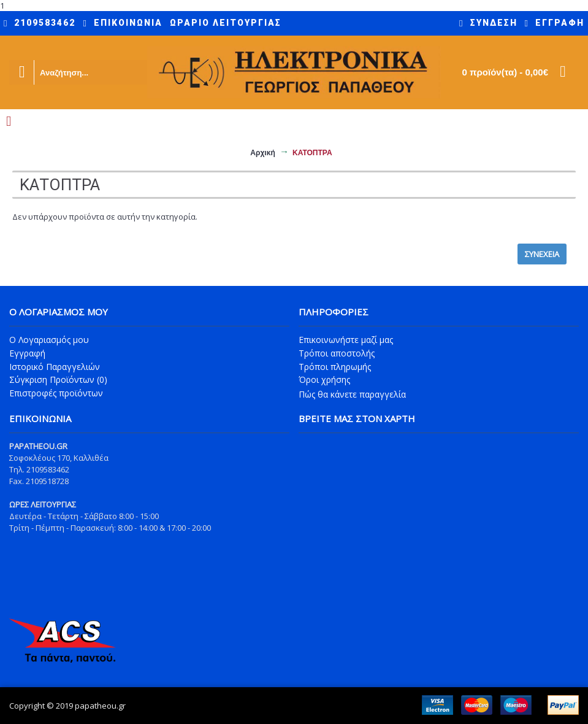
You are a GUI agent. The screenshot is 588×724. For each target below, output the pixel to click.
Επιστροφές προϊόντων (56, 393)
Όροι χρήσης (324, 379)
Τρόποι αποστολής (337, 353)
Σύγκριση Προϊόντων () (58, 379)
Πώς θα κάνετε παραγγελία (352, 394)
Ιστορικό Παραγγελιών (55, 367)
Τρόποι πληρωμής (335, 367)
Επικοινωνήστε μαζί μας (346, 340)
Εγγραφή (27, 353)
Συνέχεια (542, 254)
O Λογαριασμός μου (49, 340)
